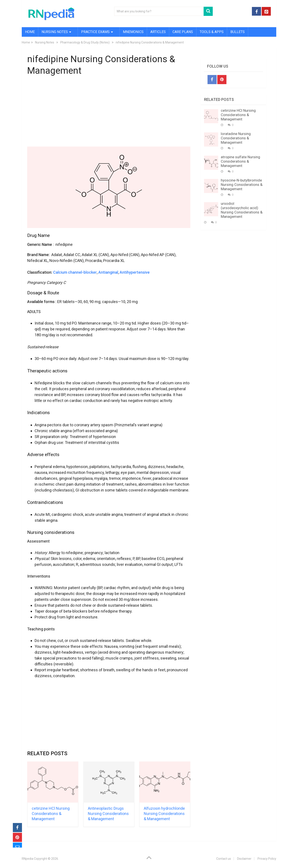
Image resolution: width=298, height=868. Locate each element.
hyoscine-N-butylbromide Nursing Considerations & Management (242, 185)
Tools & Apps (212, 32)
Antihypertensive (135, 272)
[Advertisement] (109, 112)
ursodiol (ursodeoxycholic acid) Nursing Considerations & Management (242, 210)
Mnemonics (133, 32)
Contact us (224, 859)
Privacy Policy (267, 859)
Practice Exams (95, 32)
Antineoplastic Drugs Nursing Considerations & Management (108, 814)
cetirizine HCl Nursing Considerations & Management (51, 814)
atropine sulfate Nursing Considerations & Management (240, 161)
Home (30, 32)
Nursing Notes (55, 32)
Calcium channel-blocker (75, 272)
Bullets (238, 32)
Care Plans (183, 32)
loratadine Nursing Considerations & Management (236, 138)
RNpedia (28, 859)
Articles (158, 32)
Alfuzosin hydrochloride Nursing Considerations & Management (164, 814)
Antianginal (108, 272)
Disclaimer (244, 859)
